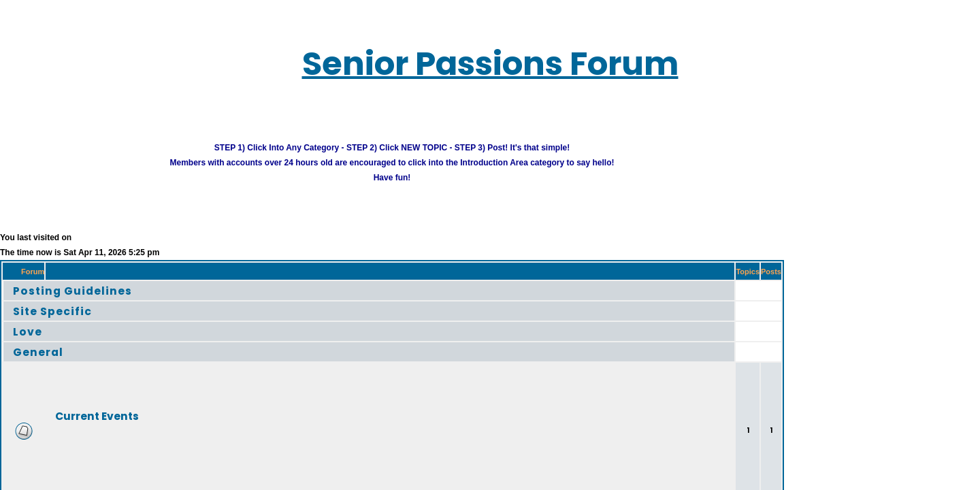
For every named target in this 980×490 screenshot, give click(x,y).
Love (15, 313)
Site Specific (36, 293)
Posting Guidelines (53, 273)
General (24, 334)
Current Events (71, 398)
